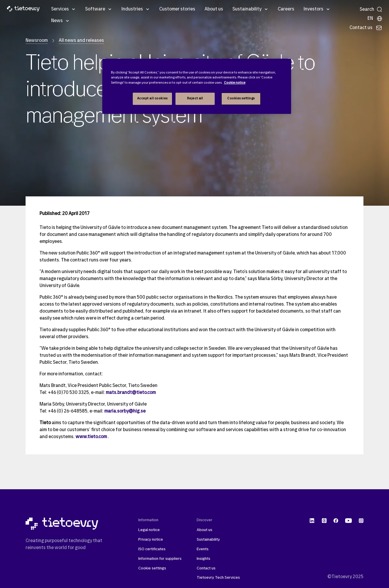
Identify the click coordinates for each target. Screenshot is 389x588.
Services (60, 9)
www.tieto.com (91, 437)
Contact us (206, 568)
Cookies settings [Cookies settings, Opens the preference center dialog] (241, 98)
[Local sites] (375, 19)
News (57, 21)
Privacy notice (151, 540)
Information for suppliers (160, 559)
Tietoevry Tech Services (218, 578)
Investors (313, 9)
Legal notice (149, 530)
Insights (204, 559)
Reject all (195, 98)
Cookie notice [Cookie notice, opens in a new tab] (235, 83)
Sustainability (247, 9)
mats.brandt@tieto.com (131, 393)
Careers (286, 9)
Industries (132, 9)
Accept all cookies (152, 98)
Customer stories (177, 9)
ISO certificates (152, 549)
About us (214, 9)
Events (203, 549)
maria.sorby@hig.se (125, 411)
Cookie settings (152, 568)
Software (95, 9)
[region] (197, 86)
